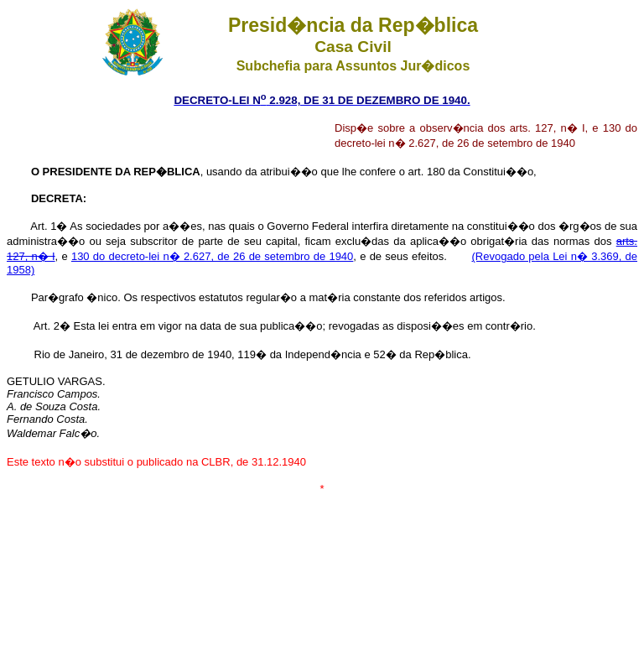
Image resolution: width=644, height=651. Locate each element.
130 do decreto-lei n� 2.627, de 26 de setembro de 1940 (212, 256)
